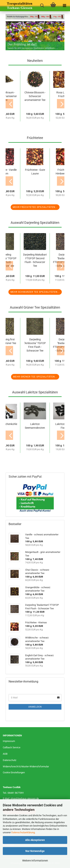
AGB (5, 754)
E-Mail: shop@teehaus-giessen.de (21, 798)
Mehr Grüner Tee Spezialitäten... (35, 377)
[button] (9, 104)
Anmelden (35, 707)
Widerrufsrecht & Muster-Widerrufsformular (26, 766)
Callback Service (12, 747)
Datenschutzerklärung (23, 832)
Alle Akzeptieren (35, 840)
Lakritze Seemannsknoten (35, 426)
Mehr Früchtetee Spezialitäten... (35, 207)
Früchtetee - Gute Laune (35, 172)
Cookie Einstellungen (14, 772)
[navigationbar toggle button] (64, 6)
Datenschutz (10, 760)
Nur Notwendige (35, 851)
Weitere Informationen (35, 861)
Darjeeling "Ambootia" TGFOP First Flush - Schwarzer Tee (35, 345)
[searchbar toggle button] (42, 6)
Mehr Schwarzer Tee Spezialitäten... (35, 292)
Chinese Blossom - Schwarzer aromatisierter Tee (35, 96)
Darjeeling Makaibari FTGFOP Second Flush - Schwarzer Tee (35, 260)
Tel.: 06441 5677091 (13, 793)
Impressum (9, 741)
